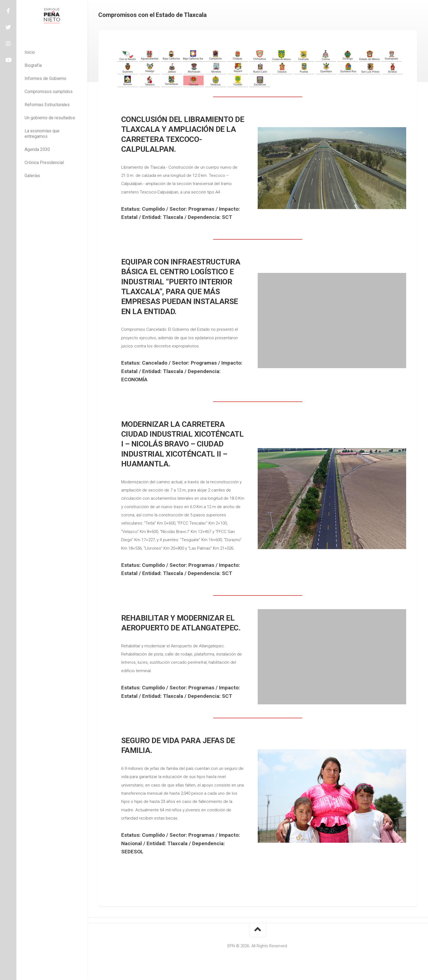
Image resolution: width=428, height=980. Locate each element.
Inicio (30, 52)
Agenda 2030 (37, 149)
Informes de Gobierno (45, 78)
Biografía (33, 65)
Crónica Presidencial (44, 163)
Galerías (32, 176)
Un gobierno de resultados (50, 118)
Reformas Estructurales (47, 105)
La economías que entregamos (42, 134)
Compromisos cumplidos (49, 92)
